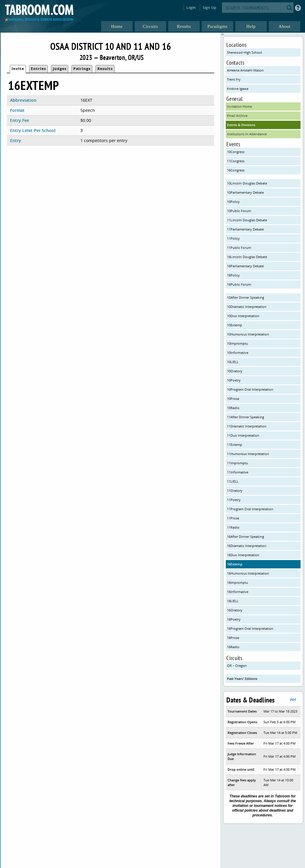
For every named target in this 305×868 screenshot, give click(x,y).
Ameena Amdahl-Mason (245, 70)
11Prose (233, 518)
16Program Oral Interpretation (250, 628)
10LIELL (233, 362)
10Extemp (235, 325)
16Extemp (235, 564)
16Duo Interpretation (243, 555)
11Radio (233, 527)
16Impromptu (238, 582)
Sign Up (209, 8)
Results (105, 69)
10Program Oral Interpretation (250, 389)
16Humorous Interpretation (248, 573)
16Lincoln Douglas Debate (247, 257)
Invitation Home (239, 106)
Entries (38, 69)
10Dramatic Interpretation (247, 307)
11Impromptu (238, 463)
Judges (60, 69)
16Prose (233, 638)
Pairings (82, 69)
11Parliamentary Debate (245, 229)
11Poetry (234, 500)
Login (191, 8)
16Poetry (234, 619)
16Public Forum (239, 284)
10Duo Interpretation (243, 316)
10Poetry (234, 380)
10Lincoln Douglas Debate (247, 183)
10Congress (236, 152)
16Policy (233, 275)
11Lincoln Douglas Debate (247, 220)
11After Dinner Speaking (246, 417)
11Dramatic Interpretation (247, 426)
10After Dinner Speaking (246, 297)
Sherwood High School (244, 52)
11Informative (238, 472)
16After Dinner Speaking (246, 536)
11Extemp (235, 445)
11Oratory (235, 491)
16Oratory (235, 610)
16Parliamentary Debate (245, 266)
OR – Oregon (237, 666)
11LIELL (233, 481)
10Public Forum (239, 211)
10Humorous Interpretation (248, 334)
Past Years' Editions (242, 679)
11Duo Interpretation (243, 435)
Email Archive (237, 116)
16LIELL (233, 601)
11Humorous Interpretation (248, 454)
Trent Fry (234, 79)
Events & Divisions (241, 125)
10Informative (238, 353)
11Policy (233, 238)
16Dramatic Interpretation (247, 546)
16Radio (233, 647)
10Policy (233, 202)
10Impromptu (238, 343)
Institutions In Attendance (247, 134)
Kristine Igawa (238, 89)
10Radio (233, 408)
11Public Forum (239, 248)
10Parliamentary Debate (245, 192)
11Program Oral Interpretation (250, 509)
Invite (18, 69)
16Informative (238, 592)
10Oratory (235, 371)
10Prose (233, 399)
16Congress (236, 170)
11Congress (236, 161)
